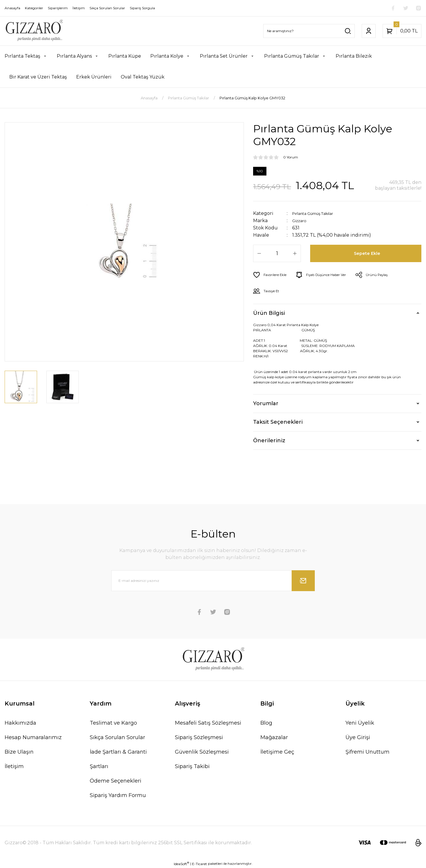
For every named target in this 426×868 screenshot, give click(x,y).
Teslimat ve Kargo (113, 723)
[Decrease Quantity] (259, 253)
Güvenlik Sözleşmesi (202, 752)
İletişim (14, 766)
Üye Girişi (358, 737)
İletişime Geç (277, 752)
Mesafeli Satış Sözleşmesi (208, 723)
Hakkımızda (20, 723)
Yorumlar (266, 403)
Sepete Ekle (368, 253)
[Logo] (34, 31)
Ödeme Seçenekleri (116, 781)
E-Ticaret (200, 864)
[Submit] (303, 581)
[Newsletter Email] (213, 581)
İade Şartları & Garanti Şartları (118, 759)
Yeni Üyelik (360, 723)
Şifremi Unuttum (368, 752)
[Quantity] (277, 253)
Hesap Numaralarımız (33, 737)
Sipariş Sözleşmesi (199, 737)
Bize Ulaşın (19, 752)
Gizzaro (301, 221)
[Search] (309, 31)
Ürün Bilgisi (269, 313)
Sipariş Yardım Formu (118, 795)
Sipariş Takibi (192, 766)
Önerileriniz (269, 441)
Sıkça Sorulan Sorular (117, 737)
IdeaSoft (181, 864)
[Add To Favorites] (272, 275)
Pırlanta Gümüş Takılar (320, 213)
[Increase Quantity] (295, 253)
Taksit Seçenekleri (278, 422)
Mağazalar (274, 737)
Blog (266, 723)
